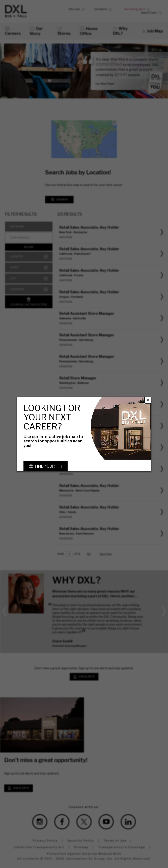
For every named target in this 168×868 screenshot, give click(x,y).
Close (148, 400)
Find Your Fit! (49, 466)
